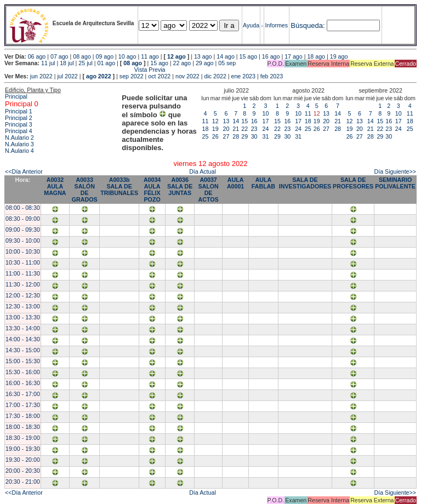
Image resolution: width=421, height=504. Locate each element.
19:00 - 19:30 (23, 449)
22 (244, 129)
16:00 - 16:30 (23, 383)
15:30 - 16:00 (23, 372)
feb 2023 (272, 76)
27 (226, 136)
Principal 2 (19, 118)
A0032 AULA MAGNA (55, 186)
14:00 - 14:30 (23, 339)
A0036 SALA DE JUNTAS (180, 186)
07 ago (59, 56)
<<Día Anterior (24, 171)
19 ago (339, 56)
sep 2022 (132, 76)
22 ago (182, 63)
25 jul (85, 63)
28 (236, 136)
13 (226, 121)
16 (254, 121)
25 (206, 136)
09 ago (105, 56)
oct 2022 (159, 76)
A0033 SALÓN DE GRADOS (85, 190)
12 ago (177, 56)
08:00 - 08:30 (23, 208)
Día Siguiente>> (395, 171)
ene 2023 (243, 76)
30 (254, 136)
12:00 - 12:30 (23, 295)
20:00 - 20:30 (23, 471)
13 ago (203, 56)
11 (206, 121)
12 (215, 121)
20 (226, 129)
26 (215, 136)
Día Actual (203, 171)
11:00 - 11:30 (23, 273)
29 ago (205, 63)
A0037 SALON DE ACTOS (208, 190)
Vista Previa (85, 70)
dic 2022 (215, 76)
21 (236, 129)
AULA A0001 (235, 183)
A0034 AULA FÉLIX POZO (152, 190)
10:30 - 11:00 (23, 262)
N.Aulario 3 (19, 144)
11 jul (48, 63)
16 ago (271, 56)
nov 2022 (187, 76)
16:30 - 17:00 (23, 394)
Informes (277, 25)
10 (266, 113)
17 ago (294, 56)
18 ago (316, 56)
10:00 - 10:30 (23, 251)
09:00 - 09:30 (23, 230)
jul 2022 (67, 76)
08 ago (82, 56)
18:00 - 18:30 (23, 427)
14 (236, 121)
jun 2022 (41, 76)
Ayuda (251, 25)
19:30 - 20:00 (23, 460)
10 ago (127, 56)
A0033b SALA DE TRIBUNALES (119, 186)
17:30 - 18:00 (23, 416)
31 (266, 136)
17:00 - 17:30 (23, 405)
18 (206, 129)
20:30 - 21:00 (23, 482)
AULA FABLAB (263, 183)
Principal (16, 96)
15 (244, 121)
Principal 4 (19, 131)
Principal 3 (19, 124)
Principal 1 (19, 111)
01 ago (107, 63)
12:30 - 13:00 (23, 306)
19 (215, 129)
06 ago (37, 56)
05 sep (227, 63)
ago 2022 (99, 76)
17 (266, 121)
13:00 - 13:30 (23, 317)
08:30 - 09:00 (23, 219)
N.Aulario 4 (19, 151)
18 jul (67, 63)
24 (266, 129)
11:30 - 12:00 (23, 284)
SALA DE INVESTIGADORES (305, 183)
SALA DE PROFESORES (353, 183)
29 (244, 136)
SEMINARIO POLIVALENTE (395, 183)
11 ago (150, 56)
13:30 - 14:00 (23, 328)
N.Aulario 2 (19, 138)
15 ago (249, 56)
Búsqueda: (308, 25)
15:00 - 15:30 (23, 361)
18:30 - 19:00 (23, 438)
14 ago (226, 56)
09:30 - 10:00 (23, 240)
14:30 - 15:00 (23, 350)
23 (254, 129)
